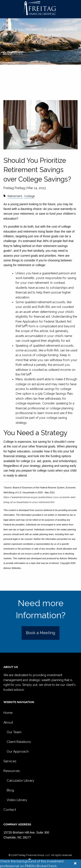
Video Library (17, 800)
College (29, 196)
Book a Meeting (40, 633)
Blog (10, 790)
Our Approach (18, 752)
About (9, 34)
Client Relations (19, 742)
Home (8, 24)
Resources (13, 53)
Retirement (15, 196)
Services (11, 44)
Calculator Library (20, 781)
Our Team (14, 732)
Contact (11, 63)
